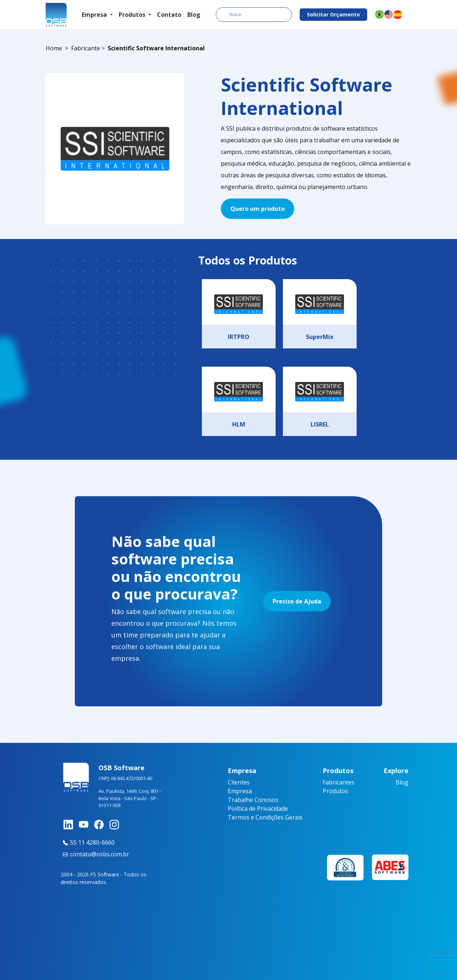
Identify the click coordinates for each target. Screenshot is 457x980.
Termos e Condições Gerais (265, 817)
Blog (194, 15)
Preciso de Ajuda (297, 601)
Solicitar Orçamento (333, 14)
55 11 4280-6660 (88, 842)
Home (54, 48)
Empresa (240, 791)
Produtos (335, 791)
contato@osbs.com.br (95, 854)
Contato (169, 15)
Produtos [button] (133, 15)
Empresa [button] (95, 15)
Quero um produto (258, 209)
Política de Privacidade (258, 809)
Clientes (239, 782)
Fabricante (86, 48)
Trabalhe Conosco (253, 800)
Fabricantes (339, 782)
